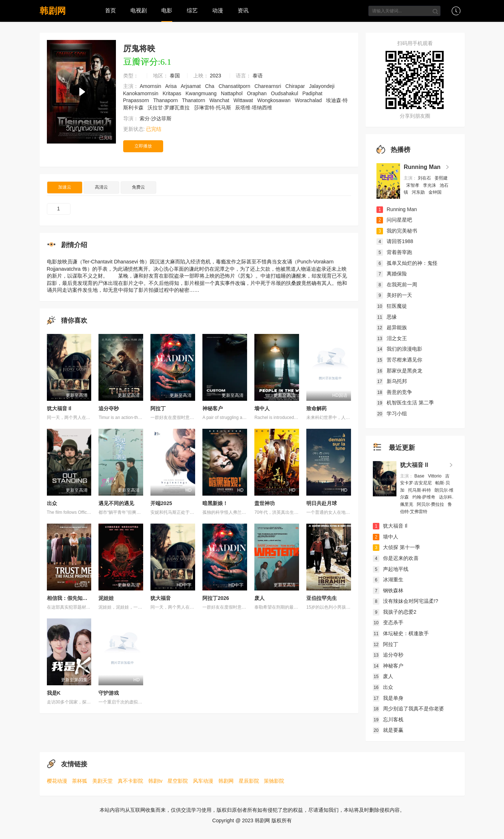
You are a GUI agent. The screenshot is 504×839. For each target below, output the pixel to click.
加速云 (65, 187)
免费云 (138, 187)
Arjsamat (191, 86)
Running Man (422, 167)
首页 (110, 10)
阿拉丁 (158, 408)
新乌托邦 (392, 381)
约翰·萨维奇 (425, 497)
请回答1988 (395, 241)
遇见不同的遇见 (116, 503)
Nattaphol (233, 93)
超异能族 (392, 327)
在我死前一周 (397, 285)
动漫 (218, 10)
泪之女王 (392, 338)
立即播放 (143, 146)
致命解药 (316, 408)
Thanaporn (166, 100)
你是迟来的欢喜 (396, 558)
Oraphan (257, 93)
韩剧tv (155, 781)
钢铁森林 (388, 590)
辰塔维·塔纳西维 (254, 108)
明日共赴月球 (322, 503)
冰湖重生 (388, 580)
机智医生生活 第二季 (405, 403)
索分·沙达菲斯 (156, 118)
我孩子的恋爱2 (395, 612)
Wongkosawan (275, 100)
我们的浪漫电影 (399, 349)
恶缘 (387, 317)
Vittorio (435, 476)
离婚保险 (392, 274)
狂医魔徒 (392, 306)
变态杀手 (388, 622)
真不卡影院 (130, 781)
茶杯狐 (80, 781)
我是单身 (388, 698)
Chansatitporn (235, 86)
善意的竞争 (394, 392)
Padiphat (313, 93)
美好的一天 (394, 295)
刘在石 (425, 178)
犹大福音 (161, 598)
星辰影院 (249, 781)
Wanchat (220, 100)
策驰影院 (274, 781)
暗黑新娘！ (215, 503)
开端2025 (161, 503)
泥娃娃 (106, 598)
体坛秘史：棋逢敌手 (401, 633)
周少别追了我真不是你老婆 (408, 709)
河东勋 (419, 192)
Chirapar (296, 86)
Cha (210, 86)
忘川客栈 (388, 719)
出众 (52, 503)
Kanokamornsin (142, 93)
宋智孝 (413, 185)
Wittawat (244, 100)
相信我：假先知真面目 (72, 598)
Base (420, 476)
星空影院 (178, 781)
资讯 (243, 10)
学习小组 (392, 414)
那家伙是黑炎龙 (399, 371)
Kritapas (172, 93)
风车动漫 (203, 781)
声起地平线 (391, 569)
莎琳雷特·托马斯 (213, 108)
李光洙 (430, 185)
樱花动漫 (57, 781)
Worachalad (309, 100)
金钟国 (436, 192)
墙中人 (262, 408)
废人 (259, 598)
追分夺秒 (109, 408)
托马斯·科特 (420, 490)
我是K (54, 693)
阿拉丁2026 (216, 598)
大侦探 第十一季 (396, 547)
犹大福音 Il (59, 408)
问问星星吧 (394, 220)
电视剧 (139, 10)
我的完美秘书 (397, 231)
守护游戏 (109, 693)
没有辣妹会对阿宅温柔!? (406, 601)
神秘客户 (213, 408)
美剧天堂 (102, 781)
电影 (167, 10)
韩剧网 (53, 11)
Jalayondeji (323, 86)
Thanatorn (194, 100)
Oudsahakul (285, 93)
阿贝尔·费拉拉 (431, 504)
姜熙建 (441, 178)
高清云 (101, 187)
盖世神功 (265, 503)
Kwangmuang (202, 93)
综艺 (192, 10)
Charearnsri (268, 86)
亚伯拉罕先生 (322, 598)
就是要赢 (388, 730)
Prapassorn (137, 100)
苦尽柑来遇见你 (399, 360)
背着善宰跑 (394, 252)
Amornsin (151, 86)
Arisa (172, 86)
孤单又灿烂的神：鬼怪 (407, 263)
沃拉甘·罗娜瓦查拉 (169, 108)
